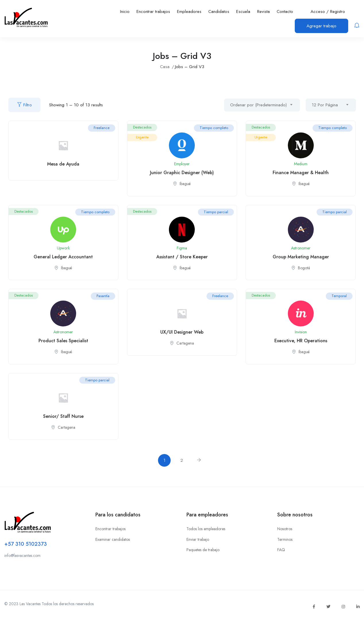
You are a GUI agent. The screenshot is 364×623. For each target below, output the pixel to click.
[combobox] (262, 105)
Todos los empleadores (206, 529)
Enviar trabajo (198, 539)
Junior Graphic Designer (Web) (182, 173)
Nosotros (285, 529)
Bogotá (304, 268)
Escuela (243, 11)
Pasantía (103, 296)
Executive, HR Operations (301, 341)
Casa (165, 67)
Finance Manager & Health (301, 173)
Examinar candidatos (113, 539)
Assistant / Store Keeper (182, 257)
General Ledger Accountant (63, 257)
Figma (182, 248)
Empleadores (189, 11)
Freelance (102, 128)
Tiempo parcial (216, 212)
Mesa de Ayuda (63, 164)
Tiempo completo (214, 128)
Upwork (63, 248)
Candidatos (219, 11)
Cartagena (185, 343)
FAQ (281, 550)
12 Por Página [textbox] (325, 105)
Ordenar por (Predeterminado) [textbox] (258, 105)
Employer (182, 164)
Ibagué (185, 184)
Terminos (285, 539)
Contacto (285, 11)
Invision (301, 332)
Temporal (339, 296)
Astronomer (301, 248)
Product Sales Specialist (63, 341)
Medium (301, 164)
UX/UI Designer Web (182, 332)
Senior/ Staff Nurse (63, 416)
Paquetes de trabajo (203, 550)
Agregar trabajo (321, 26)
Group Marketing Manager (301, 257)
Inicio (125, 11)
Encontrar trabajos (153, 11)
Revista (263, 11)
